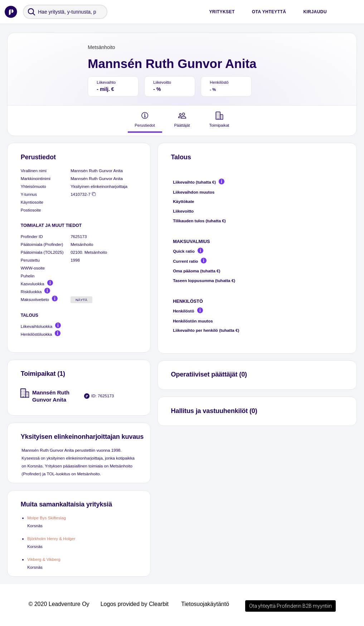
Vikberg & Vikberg (44, 559)
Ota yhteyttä (269, 12)
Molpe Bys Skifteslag (47, 518)
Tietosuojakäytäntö (205, 604)
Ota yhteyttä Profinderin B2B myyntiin (290, 606)
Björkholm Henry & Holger (51, 538)
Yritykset (222, 12)
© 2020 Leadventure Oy (59, 604)
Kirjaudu (315, 12)
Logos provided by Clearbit (135, 604)
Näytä (81, 300)
